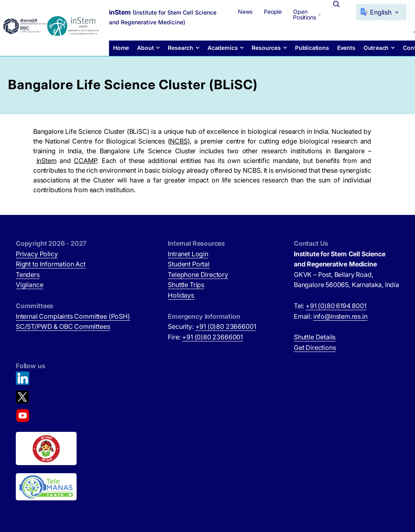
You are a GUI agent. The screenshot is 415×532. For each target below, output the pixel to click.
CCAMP (85, 161)
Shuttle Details (315, 337)
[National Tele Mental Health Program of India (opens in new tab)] (46, 487)
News (245, 12)
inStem (47, 161)
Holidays (181, 295)
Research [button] (181, 48)
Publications (312, 48)
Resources (266, 48)
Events (346, 48)
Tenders (28, 275)
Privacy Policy (37, 254)
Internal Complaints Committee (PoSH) (73, 316)
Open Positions (304, 14)
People (273, 12)
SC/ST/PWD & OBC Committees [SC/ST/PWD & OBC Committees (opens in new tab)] (63, 326)
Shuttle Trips (186, 285)
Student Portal (189, 264)
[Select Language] (381, 12)
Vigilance (29, 285)
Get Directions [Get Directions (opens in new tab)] (315, 348)
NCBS (179, 141)
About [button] (145, 48)
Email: (331, 316)
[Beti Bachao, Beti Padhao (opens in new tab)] (46, 448)
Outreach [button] (376, 48)
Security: (212, 326)
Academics (222, 48)
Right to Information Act (51, 264)
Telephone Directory (198, 275)
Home (121, 48)
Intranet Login (188, 254)
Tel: (330, 306)
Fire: (205, 337)
